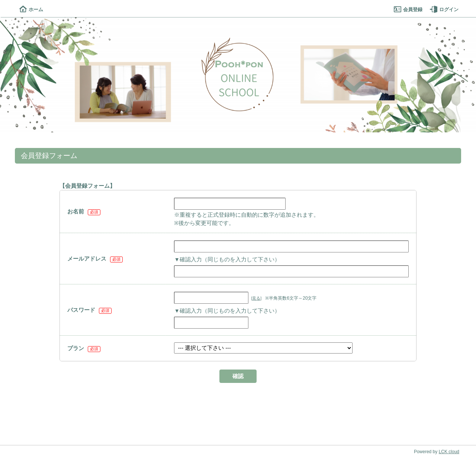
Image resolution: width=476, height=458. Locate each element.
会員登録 (408, 9)
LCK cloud (449, 452)
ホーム (31, 9)
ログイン (444, 9)
